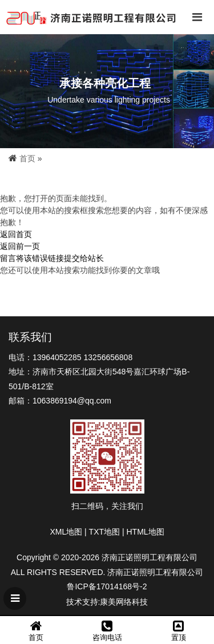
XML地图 (66, 532)
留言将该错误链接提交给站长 (52, 258)
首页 (27, 158)
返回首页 (16, 234)
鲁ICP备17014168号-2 (107, 586)
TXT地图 (104, 532)
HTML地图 (145, 532)
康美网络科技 (124, 602)
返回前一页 (20, 246)
